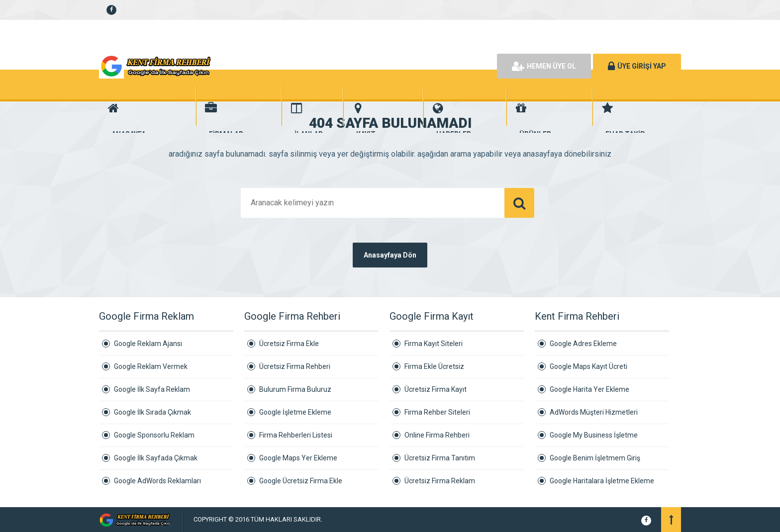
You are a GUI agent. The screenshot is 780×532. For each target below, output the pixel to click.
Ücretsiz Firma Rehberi (295, 366)
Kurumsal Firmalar (349, 519)
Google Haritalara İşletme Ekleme (602, 481)
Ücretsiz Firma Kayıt (436, 389)
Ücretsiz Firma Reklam (440, 481)
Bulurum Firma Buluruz (295, 389)
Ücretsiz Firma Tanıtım (440, 458)
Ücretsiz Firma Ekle (289, 344)
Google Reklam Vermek (151, 366)
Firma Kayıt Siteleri (434, 344)
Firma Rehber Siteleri (437, 412)
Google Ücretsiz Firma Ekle (301, 481)
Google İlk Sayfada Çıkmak (156, 458)
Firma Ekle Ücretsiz (434, 366)
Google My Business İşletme (594, 435)
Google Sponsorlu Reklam (154, 435)
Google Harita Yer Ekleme (589, 389)
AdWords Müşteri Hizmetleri (594, 412)
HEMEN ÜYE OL (544, 66)
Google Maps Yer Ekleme (298, 458)
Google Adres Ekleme (583, 344)
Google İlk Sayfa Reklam (152, 389)
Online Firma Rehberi (437, 435)
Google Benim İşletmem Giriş (595, 458)
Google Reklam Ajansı (148, 344)
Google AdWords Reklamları (157, 481)
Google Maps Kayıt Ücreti (588, 366)
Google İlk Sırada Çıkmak (152, 412)
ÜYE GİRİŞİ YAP (637, 66)
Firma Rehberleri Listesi (296, 435)
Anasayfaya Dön (390, 255)
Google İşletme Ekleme (295, 412)
